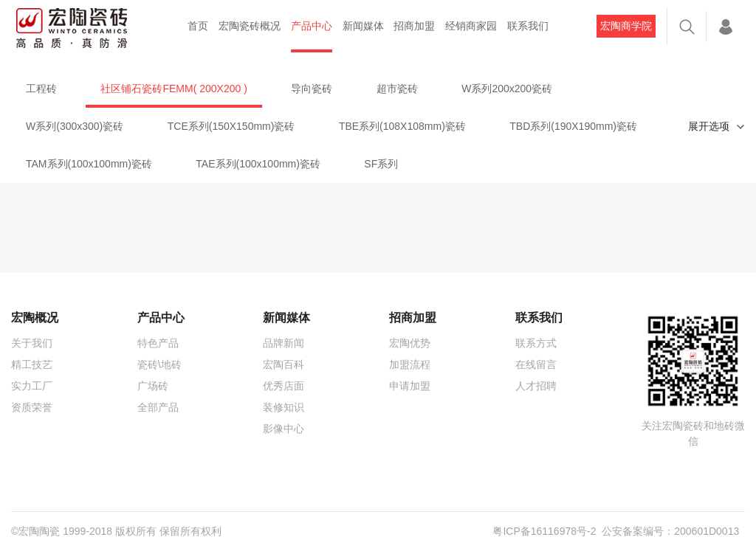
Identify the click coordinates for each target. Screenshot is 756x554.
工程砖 (41, 89)
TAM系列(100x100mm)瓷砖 (89, 164)
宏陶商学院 (626, 26)
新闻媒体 (363, 26)
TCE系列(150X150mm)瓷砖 (231, 126)
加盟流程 (410, 364)
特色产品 (158, 343)
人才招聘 (536, 386)
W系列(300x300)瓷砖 (75, 126)
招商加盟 (414, 26)
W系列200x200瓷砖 (507, 89)
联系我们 (528, 26)
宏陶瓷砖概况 (250, 26)
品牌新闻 (283, 343)
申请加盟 (410, 386)
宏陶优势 (410, 343)
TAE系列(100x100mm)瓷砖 (258, 164)
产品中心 (312, 26)
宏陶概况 (35, 318)
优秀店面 (283, 386)
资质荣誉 (32, 407)
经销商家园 (471, 26)
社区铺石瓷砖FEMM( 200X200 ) (173, 89)
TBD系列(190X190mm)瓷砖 (573, 126)
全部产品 (158, 407)
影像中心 (283, 429)
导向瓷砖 (312, 89)
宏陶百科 (283, 364)
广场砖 (153, 386)
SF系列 (381, 164)
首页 (198, 26)
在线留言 (536, 364)
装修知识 (283, 407)
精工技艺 (32, 364)
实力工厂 (32, 386)
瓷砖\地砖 (159, 364)
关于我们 (32, 343)
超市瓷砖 (397, 89)
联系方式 (536, 343)
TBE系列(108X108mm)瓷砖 (402, 126)
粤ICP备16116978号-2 (544, 531)
